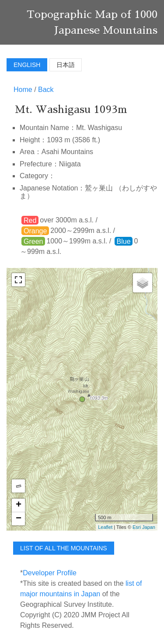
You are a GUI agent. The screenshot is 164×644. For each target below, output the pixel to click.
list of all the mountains (64, 548)
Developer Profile (50, 573)
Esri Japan (144, 527)
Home (23, 90)
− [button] (19, 519)
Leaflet (105, 527)
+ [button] (19, 505)
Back (46, 90)
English (27, 65)
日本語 (66, 65)
